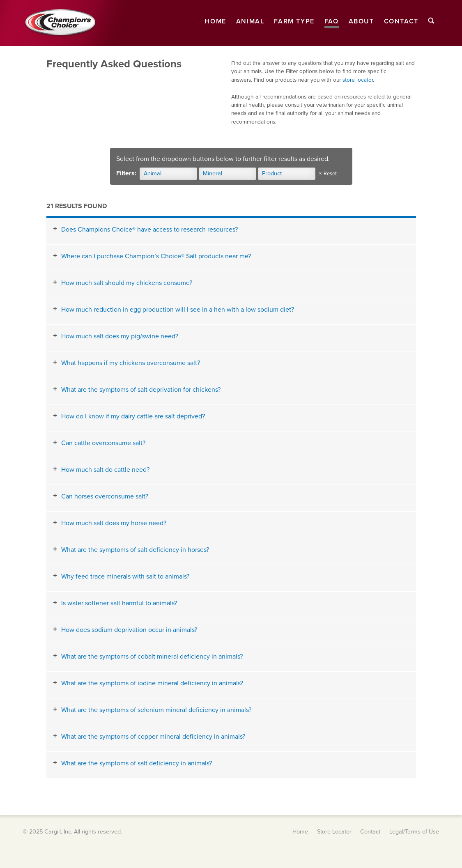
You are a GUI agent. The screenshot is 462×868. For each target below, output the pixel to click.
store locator (358, 80)
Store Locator (334, 832)
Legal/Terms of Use (414, 832)
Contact (401, 21)
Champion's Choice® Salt (60, 23)
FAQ (332, 21)
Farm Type (294, 21)
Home (215, 21)
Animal (250, 21)
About (361, 21)
